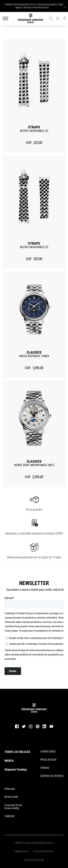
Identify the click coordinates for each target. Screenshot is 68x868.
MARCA (9, 761)
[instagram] (31, 728)
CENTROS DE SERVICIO (52, 776)
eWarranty (10, 789)
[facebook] (17, 728)
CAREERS (10, 816)
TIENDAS (45, 768)
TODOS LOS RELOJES (17, 752)
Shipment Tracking (16, 770)
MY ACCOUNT (11, 797)
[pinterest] (38, 728)
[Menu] (5, 19)
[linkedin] (44, 728)
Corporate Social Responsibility (13, 807)
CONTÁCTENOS (48, 752)
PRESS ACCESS (48, 760)
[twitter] (24, 728)
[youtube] (51, 727)
